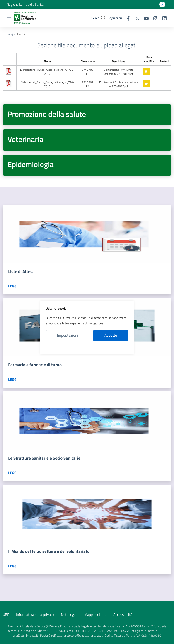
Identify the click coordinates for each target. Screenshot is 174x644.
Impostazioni (68, 335)
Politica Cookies (87, 347)
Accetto (111, 335)
